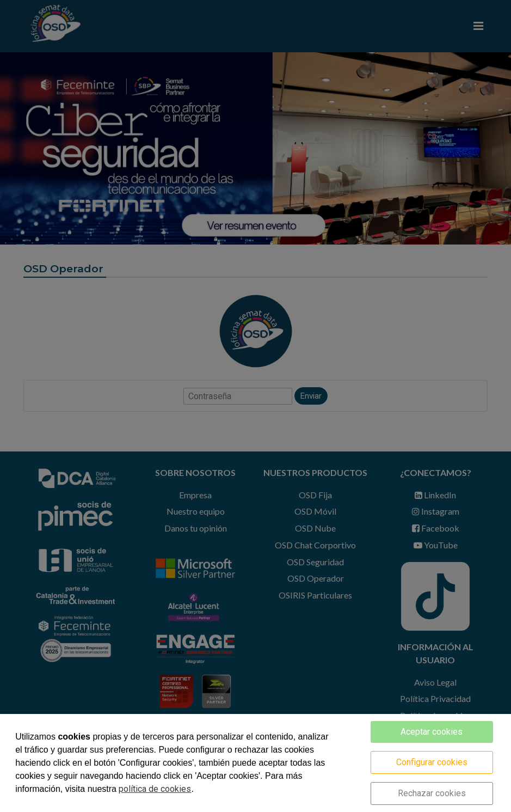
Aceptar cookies (432, 732)
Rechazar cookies (432, 793)
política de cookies (155, 789)
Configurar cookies (432, 762)
